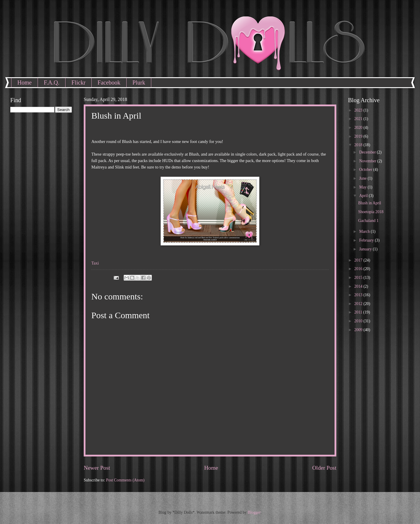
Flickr (78, 82)
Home (25, 82)
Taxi (95, 263)
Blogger (254, 512)
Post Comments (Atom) (125, 480)
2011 (359, 312)
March (365, 231)
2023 (359, 110)
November (368, 161)
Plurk (139, 82)
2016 (359, 269)
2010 (359, 321)
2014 (359, 286)
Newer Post (97, 468)
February (367, 240)
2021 (359, 119)
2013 (359, 295)
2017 (359, 260)
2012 (359, 304)
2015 (359, 278)
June (363, 178)
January (366, 249)
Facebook (109, 82)
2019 (359, 136)
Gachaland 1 (368, 221)
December (368, 152)
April (364, 196)
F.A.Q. (52, 82)
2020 (359, 128)
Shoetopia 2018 (371, 212)
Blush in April (369, 203)
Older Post (324, 468)
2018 (359, 145)
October (366, 170)
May (363, 187)
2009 (359, 330)
